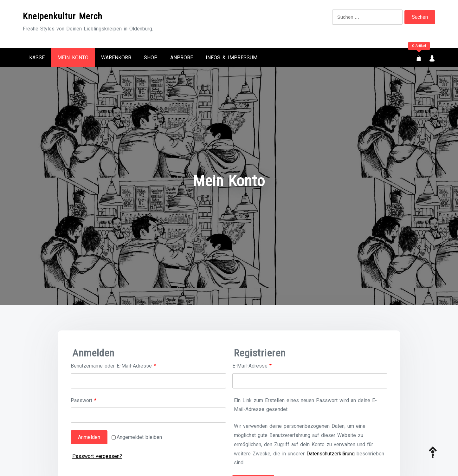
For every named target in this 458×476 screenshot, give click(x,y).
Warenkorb (116, 58)
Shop (151, 58)
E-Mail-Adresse (265, 365)
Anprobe (182, 58)
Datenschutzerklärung (331, 454)
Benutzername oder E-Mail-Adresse (126, 365)
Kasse (37, 58)
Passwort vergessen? (97, 456)
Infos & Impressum (232, 58)
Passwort (96, 400)
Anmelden (89, 437)
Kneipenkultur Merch (63, 16)
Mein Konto (73, 58)
